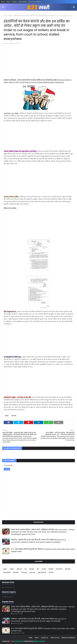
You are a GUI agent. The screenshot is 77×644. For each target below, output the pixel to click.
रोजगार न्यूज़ (24, 572)
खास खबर (14, 416)
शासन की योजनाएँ (42, 572)
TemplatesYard (18, 641)
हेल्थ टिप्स (51, 572)
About (8, 2)
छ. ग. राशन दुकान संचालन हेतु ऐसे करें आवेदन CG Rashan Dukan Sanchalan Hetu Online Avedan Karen (43, 550)
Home (3, 2)
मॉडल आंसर (16, 572)
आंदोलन (10, 16)
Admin (7, 43)
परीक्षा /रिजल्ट (59, 569)
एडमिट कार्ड (19, 569)
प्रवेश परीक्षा (68, 569)
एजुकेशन (12, 569)
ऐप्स (26, 569)
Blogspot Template (39, 641)
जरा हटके (44, 569)
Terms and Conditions (35, 2)
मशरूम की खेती (7, 572)
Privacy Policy (22, 2)
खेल (38, 569)
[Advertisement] (38, 63)
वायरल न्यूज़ (32, 572)
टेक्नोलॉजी (51, 569)
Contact (14, 2)
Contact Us (45, 638)
